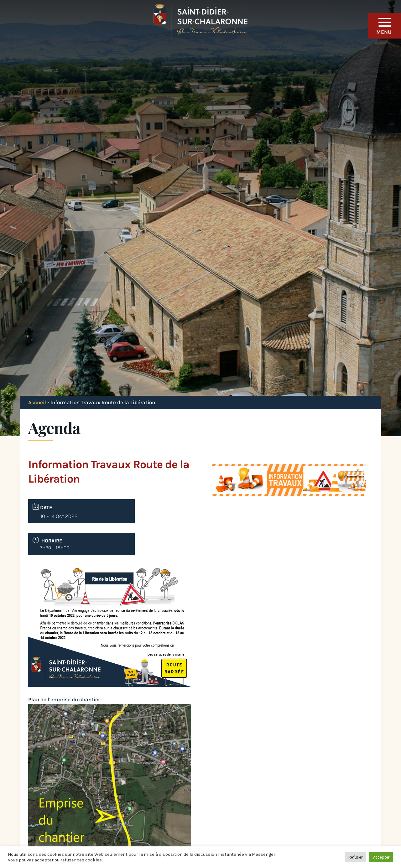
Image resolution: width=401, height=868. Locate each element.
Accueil (37, 402)
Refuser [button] (355, 857)
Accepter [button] (381, 857)
